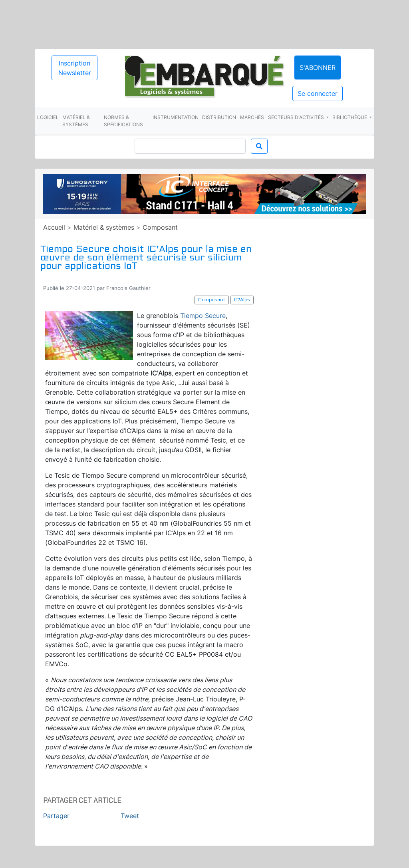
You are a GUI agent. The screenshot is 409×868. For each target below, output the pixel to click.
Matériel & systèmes (76, 121)
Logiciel (48, 117)
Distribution (219, 117)
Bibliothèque (350, 117)
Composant (160, 227)
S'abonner (318, 68)
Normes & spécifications (123, 121)
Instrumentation (176, 117)
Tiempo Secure (203, 316)
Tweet (130, 816)
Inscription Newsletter (75, 68)
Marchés (252, 117)
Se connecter (318, 93)
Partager (56, 816)
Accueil (54, 227)
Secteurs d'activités (297, 117)
